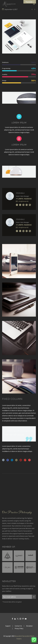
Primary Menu (34, 4)
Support (8, 626)
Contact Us (18, 626)
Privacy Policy (19, 629)
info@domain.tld (23, 201)
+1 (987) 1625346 (24, 199)
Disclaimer (29, 626)
